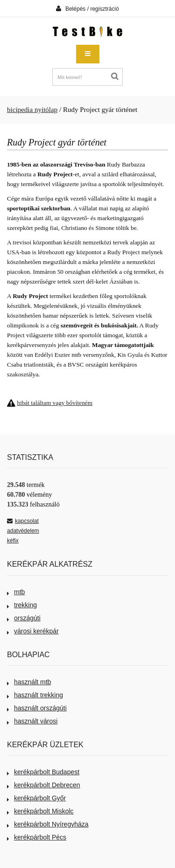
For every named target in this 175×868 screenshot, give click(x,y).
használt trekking (35, 695)
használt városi (32, 721)
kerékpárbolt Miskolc (40, 811)
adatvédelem (23, 531)
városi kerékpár (33, 631)
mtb (16, 592)
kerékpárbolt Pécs (37, 837)
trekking (22, 605)
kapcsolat (23, 521)
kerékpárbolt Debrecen (44, 785)
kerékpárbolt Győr (36, 798)
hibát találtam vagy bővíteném (55, 403)
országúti (24, 618)
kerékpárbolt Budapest (43, 772)
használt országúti (37, 708)
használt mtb (29, 682)
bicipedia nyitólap (32, 110)
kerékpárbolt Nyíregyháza (48, 824)
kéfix (13, 541)
